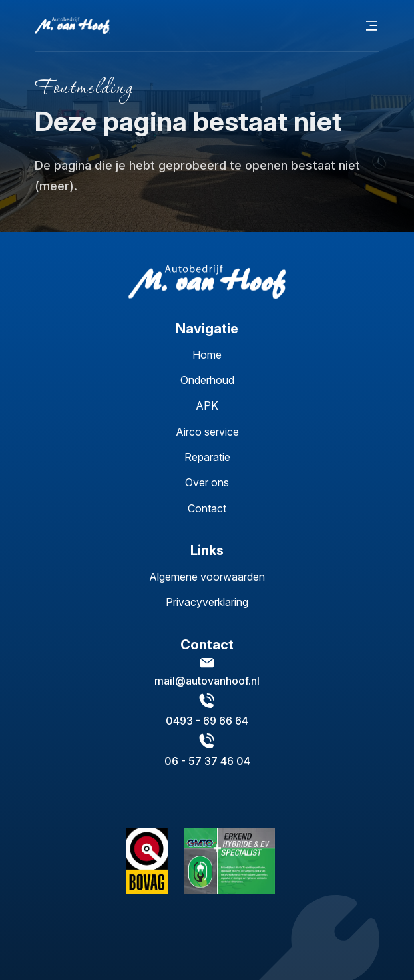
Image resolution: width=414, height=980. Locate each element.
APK (207, 405)
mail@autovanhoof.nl (207, 681)
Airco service (207, 432)
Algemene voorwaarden (207, 577)
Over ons (207, 482)
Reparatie (207, 457)
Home (207, 355)
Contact (207, 508)
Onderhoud (207, 380)
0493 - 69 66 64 (207, 721)
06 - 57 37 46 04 (207, 761)
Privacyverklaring (207, 602)
